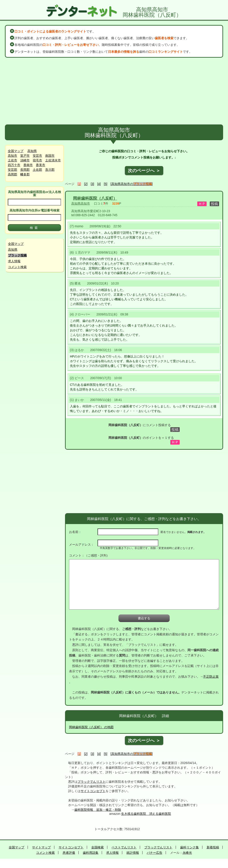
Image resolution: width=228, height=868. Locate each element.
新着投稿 (213, 847)
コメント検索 (17, 267)
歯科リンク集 (189, 847)
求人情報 (14, 261)
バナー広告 (155, 853)
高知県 (32, 151)
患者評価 (69, 853)
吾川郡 (50, 170)
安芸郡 (12, 170)
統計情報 (133, 853)
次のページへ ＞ (144, 171)
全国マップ (16, 151)
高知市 (12, 156)
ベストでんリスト (124, 847)
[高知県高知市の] (132, 184)
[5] (106, 184)
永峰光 (187, 853)
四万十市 (14, 165)
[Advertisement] (114, 91)
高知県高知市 (81, 203)
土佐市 (12, 160)
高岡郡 (12, 174)
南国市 (50, 156)
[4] (99, 184)
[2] (86, 184)
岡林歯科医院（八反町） (95, 198)
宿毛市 (37, 160)
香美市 (41, 165)
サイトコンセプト (93, 791)
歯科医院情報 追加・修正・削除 (98, 810)
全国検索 (98, 847)
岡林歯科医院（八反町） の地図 (91, 727)
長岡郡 (25, 170)
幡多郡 (25, 174)
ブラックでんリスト (92, 782)
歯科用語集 (91, 853)
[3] (92, 184)
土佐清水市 (53, 160)
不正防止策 (211, 677)
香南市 (28, 165)
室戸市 (25, 156)
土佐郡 (37, 170)
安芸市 (37, 156)
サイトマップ (41, 847)
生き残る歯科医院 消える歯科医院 (146, 814)
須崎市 (25, 160)
